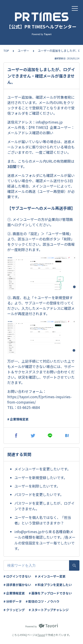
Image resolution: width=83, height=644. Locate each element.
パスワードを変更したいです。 (39, 494)
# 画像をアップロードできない (50, 593)
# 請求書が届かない (17, 585)
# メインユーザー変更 (50, 576)
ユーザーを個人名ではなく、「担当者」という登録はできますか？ (43, 520)
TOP (6, 51)
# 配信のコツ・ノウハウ (42, 601)
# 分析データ (13, 601)
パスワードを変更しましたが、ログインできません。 (44, 506)
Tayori (41, 635)
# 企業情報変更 (18, 419)
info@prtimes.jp (49, 122)
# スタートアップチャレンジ (49, 610)
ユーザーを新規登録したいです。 (41, 478)
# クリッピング (14, 610)
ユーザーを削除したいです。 (37, 486)
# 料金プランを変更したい (53, 585)
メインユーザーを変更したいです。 (42, 469)
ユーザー (23, 51)
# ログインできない (17, 576)
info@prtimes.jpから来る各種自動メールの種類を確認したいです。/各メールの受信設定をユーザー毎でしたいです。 (45, 540)
